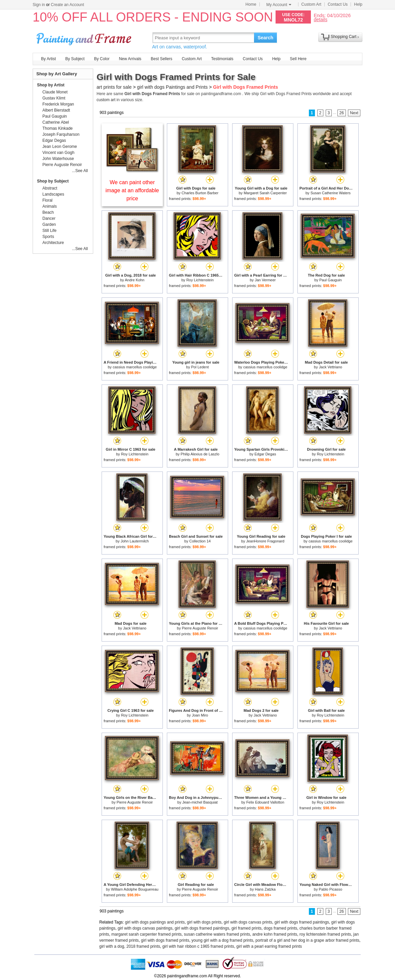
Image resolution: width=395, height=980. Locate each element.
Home (251, 4)
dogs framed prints (280, 928)
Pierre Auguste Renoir (200, 628)
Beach (48, 212)
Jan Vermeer (265, 280)
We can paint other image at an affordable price (132, 190)
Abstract (50, 188)
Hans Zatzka (265, 889)
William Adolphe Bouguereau (135, 889)
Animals (50, 206)
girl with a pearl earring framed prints (269, 946)
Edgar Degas (265, 454)
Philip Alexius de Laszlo (200, 454)
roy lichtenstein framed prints (325, 934)
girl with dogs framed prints (165, 940)
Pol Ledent (200, 367)
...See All (80, 171)
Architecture (53, 243)
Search (266, 38)
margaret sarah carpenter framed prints (147, 934)
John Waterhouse (58, 159)
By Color (102, 59)
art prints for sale (114, 87)
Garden (49, 224)
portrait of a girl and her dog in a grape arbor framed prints (307, 940)
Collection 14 (200, 541)
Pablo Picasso (330, 889)
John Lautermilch (135, 541)
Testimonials (222, 59)
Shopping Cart (344, 37)
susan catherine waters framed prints (217, 934)
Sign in (39, 5)
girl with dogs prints (204, 922)
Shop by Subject (53, 181)
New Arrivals (130, 59)
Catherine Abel (56, 122)
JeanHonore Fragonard (265, 541)
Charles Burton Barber (200, 193)
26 (342, 113)
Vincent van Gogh (58, 153)
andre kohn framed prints (275, 934)
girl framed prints (246, 928)
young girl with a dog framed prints (222, 940)
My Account (279, 5)
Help (358, 4)
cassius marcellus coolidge (135, 367)
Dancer (49, 218)
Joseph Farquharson (61, 134)
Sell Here (298, 59)
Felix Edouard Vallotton (265, 802)
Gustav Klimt (54, 98)
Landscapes (53, 194)
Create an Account (67, 5)
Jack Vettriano (331, 367)
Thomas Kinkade (58, 128)
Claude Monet (55, 92)
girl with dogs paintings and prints (155, 922)
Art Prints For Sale (85, 37)
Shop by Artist (51, 85)
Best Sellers (161, 59)
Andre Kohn (135, 280)
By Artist (48, 59)
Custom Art (311, 4)
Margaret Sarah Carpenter (265, 193)
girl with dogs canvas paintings (145, 928)
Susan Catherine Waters (331, 193)
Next (354, 113)
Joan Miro (200, 715)
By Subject (75, 59)
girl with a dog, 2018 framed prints (130, 946)
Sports (48, 237)
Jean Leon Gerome (60, 147)
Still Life (49, 231)
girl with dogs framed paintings (302, 922)
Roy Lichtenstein (200, 280)
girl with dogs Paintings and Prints (172, 87)
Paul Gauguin (331, 280)
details (320, 19)
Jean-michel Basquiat (200, 802)
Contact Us (338, 4)
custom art (106, 100)
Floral (47, 200)
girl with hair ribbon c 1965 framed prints (198, 946)
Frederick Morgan (58, 104)
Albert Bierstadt (56, 110)
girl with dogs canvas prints (248, 922)
